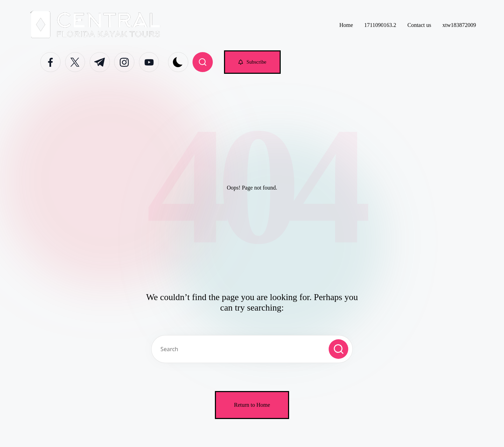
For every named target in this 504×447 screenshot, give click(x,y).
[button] (253, 62)
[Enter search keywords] (252, 349)
